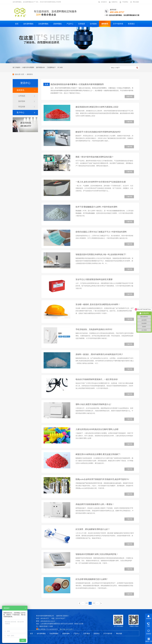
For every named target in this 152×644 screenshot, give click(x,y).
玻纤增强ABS (40, 67)
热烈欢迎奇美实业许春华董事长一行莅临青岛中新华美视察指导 (77, 84)
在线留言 (102, 2)
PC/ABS (60, 67)
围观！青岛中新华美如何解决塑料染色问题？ (95, 157)
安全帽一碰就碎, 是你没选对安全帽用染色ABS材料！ (98, 304)
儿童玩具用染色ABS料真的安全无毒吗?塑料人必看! (97, 429)
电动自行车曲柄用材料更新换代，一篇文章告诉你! (97, 379)
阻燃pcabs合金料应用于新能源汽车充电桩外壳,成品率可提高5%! (102, 479)
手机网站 (123, 2)
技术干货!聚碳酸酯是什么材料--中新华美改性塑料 (96, 207)
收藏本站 (113, 2)
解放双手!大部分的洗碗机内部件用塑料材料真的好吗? (98, 132)
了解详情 (129, 122)
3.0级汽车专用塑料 (28, 67)
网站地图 (134, 2)
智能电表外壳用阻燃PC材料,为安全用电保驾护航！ (97, 554)
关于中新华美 (108, 634)
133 (87, 603)
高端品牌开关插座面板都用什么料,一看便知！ (95, 504)
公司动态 (22, 96)
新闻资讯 (30, 74)
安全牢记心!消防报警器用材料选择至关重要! (94, 279)
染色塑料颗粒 (54, 634)
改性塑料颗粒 (41, 634)
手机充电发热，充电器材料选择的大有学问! (94, 329)
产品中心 (77, 634)
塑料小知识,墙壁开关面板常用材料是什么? (93, 404)
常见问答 (22, 107)
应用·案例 (87, 634)
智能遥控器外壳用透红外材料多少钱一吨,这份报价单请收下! (101, 254)
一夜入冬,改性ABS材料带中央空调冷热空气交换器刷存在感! (101, 182)
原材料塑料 (66, 634)
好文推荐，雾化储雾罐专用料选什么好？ (93, 529)
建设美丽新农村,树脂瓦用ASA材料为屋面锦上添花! (97, 107)
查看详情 (129, 96)
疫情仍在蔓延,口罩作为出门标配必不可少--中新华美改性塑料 (101, 232)
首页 (23, 74)
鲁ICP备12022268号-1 (67, 629)
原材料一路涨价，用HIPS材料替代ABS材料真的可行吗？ (99, 354)
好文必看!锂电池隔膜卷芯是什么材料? (92, 579)
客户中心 (20, 113)
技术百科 (22, 101)
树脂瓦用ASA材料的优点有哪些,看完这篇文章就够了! (98, 454)
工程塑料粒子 (51, 67)
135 (94, 603)
